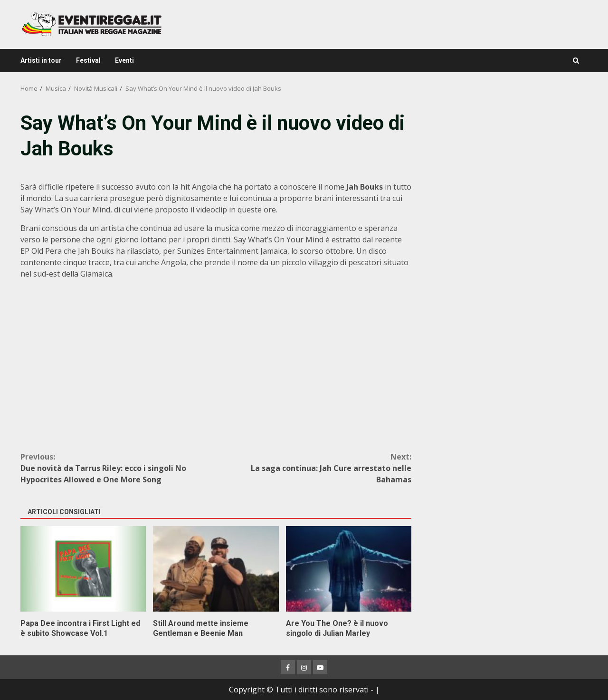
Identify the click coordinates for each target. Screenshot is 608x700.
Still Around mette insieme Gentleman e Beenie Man (216, 569)
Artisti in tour (41, 60)
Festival (88, 60)
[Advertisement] (505, 176)
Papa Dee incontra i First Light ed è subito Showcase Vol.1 (83, 569)
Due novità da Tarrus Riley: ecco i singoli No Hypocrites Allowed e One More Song (118, 468)
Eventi (124, 60)
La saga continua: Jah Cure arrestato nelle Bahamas (314, 468)
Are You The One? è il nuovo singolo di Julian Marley (349, 569)
